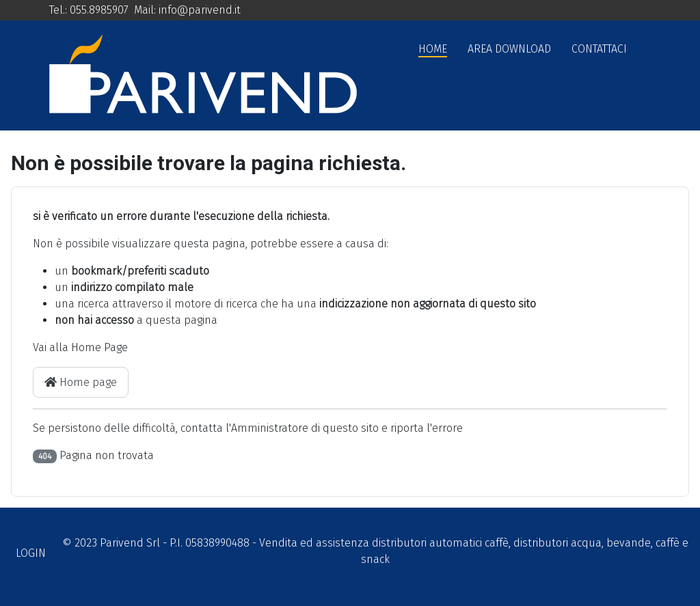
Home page (81, 382)
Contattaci (599, 49)
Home (433, 49)
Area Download (509, 49)
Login (31, 553)
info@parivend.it (200, 10)
